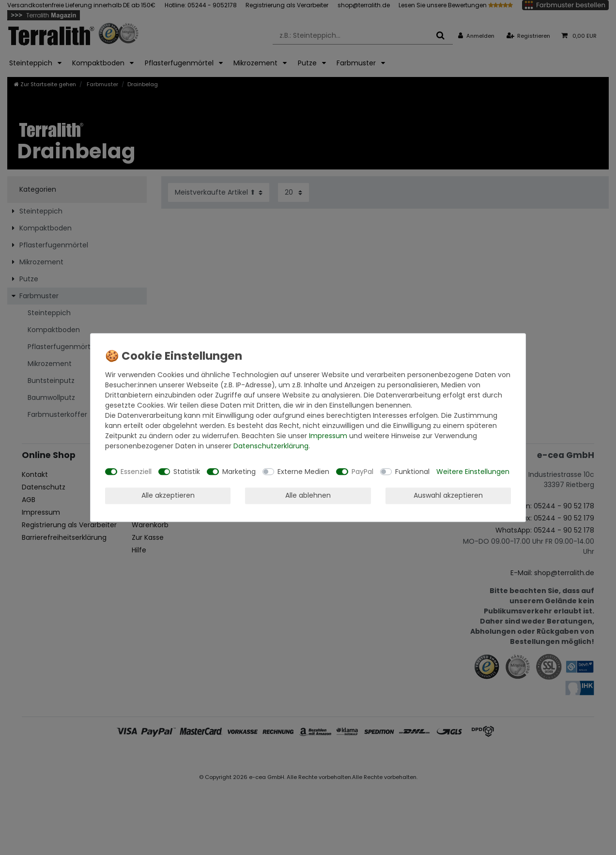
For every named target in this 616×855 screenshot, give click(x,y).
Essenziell (136, 472)
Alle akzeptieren (168, 495)
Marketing (239, 472)
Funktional (412, 472)
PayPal (362, 472)
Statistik (187, 472)
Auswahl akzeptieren (448, 495)
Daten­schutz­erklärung (271, 446)
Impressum (328, 436)
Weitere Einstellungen (473, 472)
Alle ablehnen (308, 495)
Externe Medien (303, 472)
